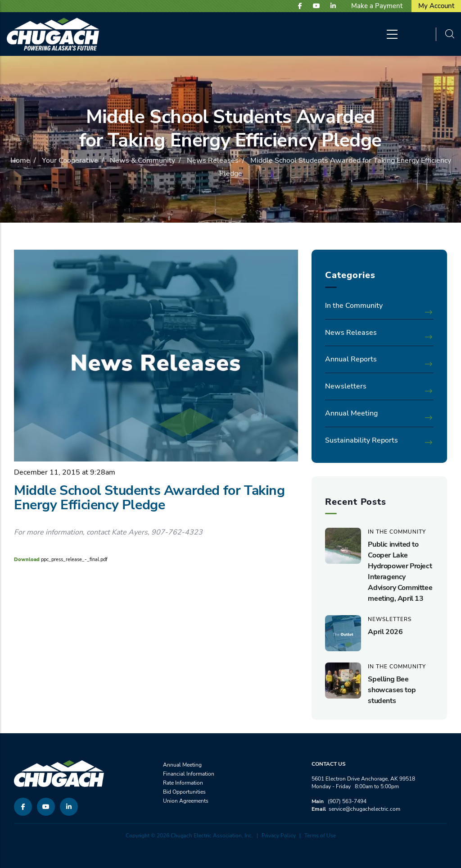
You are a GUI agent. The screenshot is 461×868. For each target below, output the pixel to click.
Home (20, 160)
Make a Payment (377, 6)
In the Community (354, 306)
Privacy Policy (279, 836)
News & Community (142, 160)
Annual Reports (351, 359)
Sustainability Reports (362, 440)
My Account (436, 6)
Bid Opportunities (184, 792)
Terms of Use (320, 836)
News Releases (213, 160)
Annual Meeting (351, 413)
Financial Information (189, 774)
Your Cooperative (70, 160)
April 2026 (385, 632)
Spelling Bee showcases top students (392, 690)
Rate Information (183, 783)
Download (27, 560)
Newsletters (346, 386)
